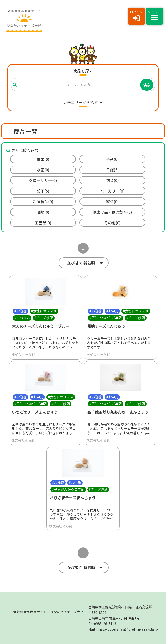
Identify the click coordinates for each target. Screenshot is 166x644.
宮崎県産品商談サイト (48, 612)
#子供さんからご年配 (106, 318)
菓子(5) (43, 191)
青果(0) (43, 159)
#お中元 (112, 311)
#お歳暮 (20, 311)
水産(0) (43, 170)
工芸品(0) (43, 223)
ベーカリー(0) (112, 191)
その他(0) (112, 223)
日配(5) (112, 170)
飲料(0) (112, 201)
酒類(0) (43, 212)
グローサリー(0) (43, 180)
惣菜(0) (112, 180)
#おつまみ (22, 318)
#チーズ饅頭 (44, 318)
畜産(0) (112, 159)
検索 (147, 85)
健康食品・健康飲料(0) (112, 212)
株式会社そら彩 (23, 354)
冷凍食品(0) (43, 201)
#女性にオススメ (44, 311)
